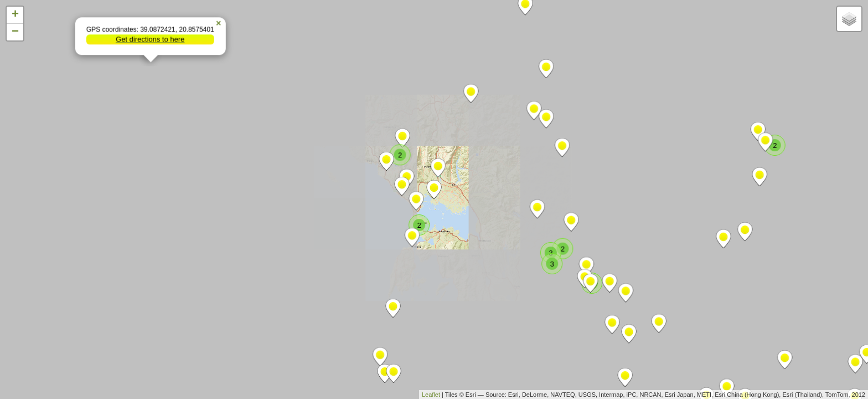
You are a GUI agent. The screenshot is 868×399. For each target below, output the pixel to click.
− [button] (15, 32)
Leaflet (431, 395)
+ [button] (15, 15)
